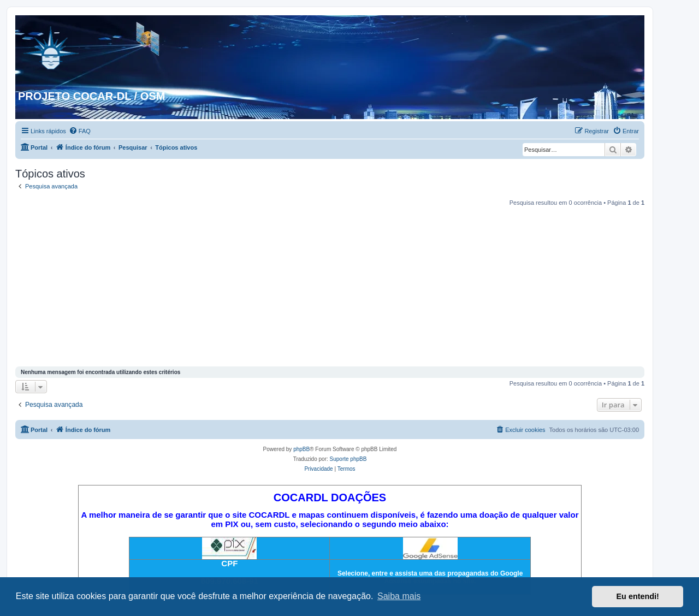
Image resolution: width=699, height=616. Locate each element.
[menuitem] (80, 131)
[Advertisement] (330, 288)
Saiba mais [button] (399, 596)
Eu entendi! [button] (638, 596)
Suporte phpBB (348, 459)
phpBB (301, 449)
